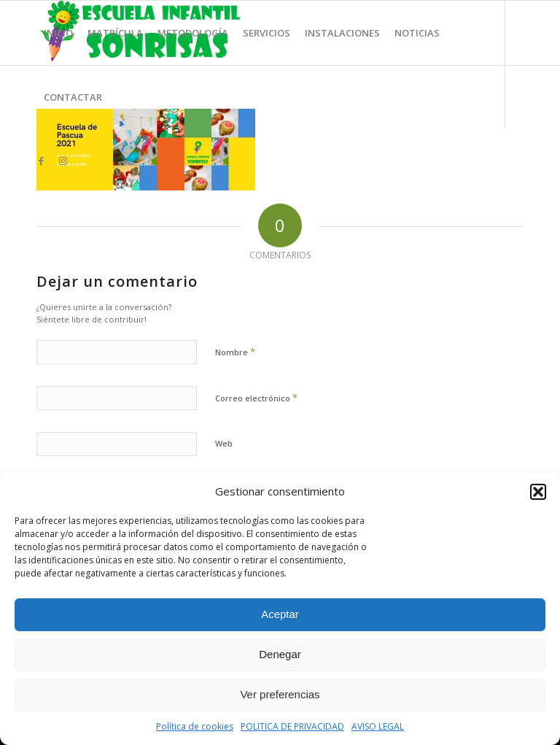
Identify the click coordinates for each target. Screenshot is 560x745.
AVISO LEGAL (378, 726)
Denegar (280, 654)
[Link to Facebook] (41, 161)
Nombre (235, 352)
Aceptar (280, 614)
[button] (538, 492)
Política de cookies (195, 726)
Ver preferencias (280, 694)
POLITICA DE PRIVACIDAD (292, 726)
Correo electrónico (256, 398)
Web (224, 443)
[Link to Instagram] (63, 161)
